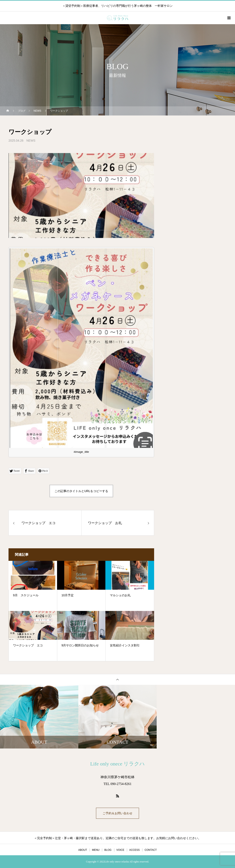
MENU (96, 850)
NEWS (31, 141)
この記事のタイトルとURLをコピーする (81, 491)
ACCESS (134, 850)
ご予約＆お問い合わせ (117, 813)
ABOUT (83, 850)
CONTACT (151, 850)
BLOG (108, 850)
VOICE (120, 850)
